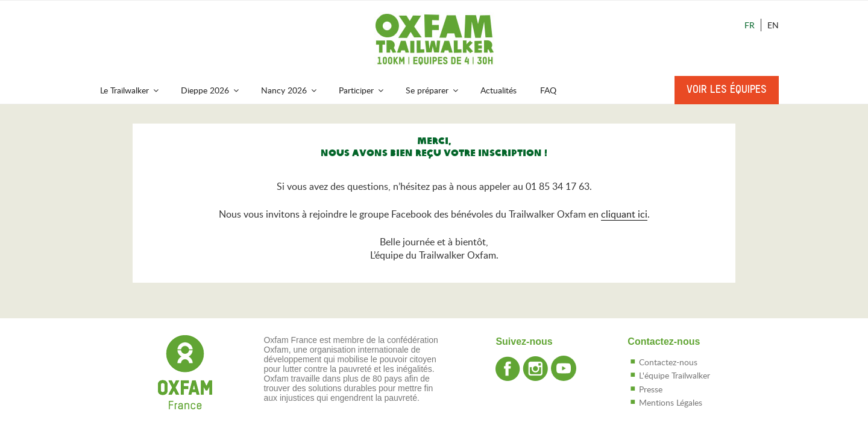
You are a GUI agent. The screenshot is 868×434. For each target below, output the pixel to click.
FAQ (548, 90)
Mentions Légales (671, 402)
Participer (362, 90)
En (773, 25)
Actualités (498, 90)
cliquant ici (624, 214)
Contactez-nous (668, 362)
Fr (750, 25)
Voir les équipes (727, 90)
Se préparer (433, 90)
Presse (651, 389)
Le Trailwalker (130, 90)
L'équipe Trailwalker (675, 375)
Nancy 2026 (290, 90)
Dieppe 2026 (211, 90)
